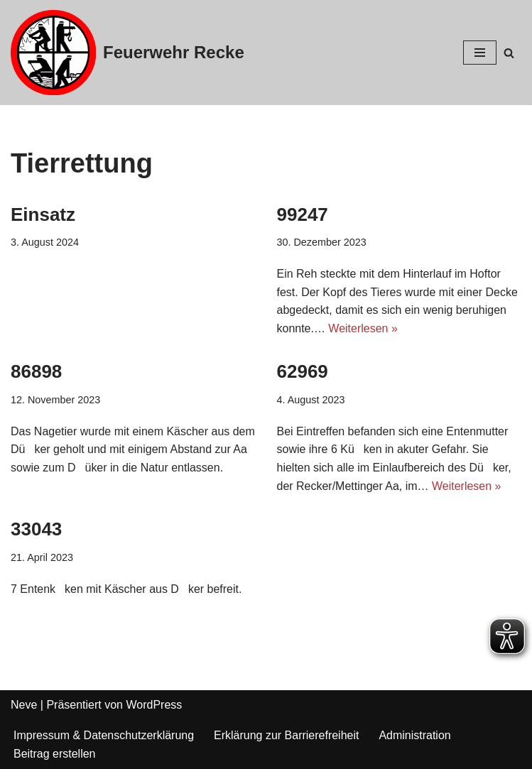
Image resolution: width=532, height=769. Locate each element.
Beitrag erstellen (55, 754)
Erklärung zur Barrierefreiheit (287, 735)
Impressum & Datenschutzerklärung (104, 735)
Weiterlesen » (363, 328)
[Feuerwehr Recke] (127, 53)
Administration (415, 735)
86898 (36, 371)
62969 (303, 371)
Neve (24, 705)
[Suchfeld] (509, 53)
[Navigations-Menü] (480, 53)
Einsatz (43, 214)
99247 (303, 214)
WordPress (154, 705)
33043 (36, 529)
